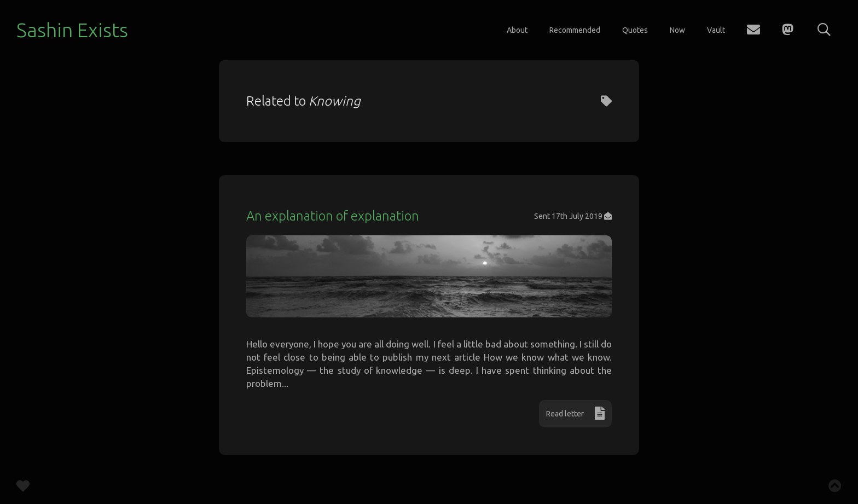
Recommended (575, 30)
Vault (716, 30)
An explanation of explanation (333, 216)
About (517, 30)
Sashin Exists (72, 30)
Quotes (635, 30)
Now (677, 30)
